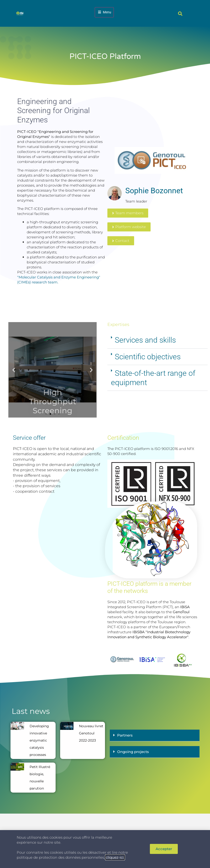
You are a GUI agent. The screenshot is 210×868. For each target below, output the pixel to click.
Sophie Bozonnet (154, 191)
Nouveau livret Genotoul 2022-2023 (91, 733)
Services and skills (145, 340)
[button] (180, 13)
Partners (125, 735)
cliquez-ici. (115, 857)
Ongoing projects (133, 752)
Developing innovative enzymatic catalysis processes (39, 740)
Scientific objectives (148, 357)
